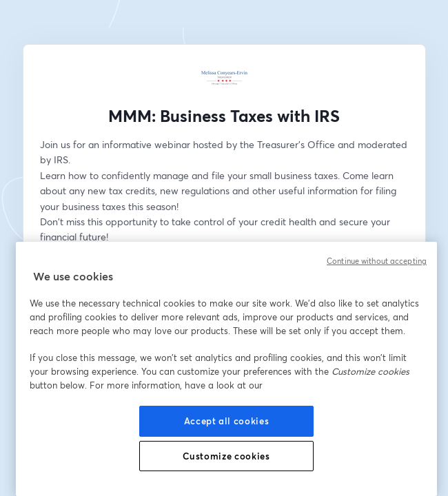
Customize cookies (226, 456)
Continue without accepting (377, 261)
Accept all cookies (227, 421)
